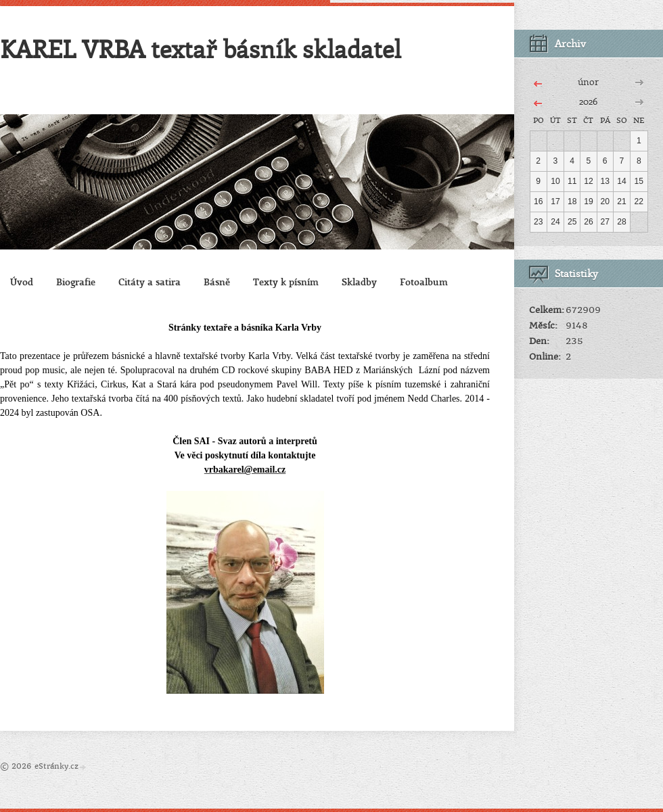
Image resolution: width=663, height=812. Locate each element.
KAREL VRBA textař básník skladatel (201, 49)
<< (538, 82)
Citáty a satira (150, 282)
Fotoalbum (424, 282)
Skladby (359, 282)
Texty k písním (286, 282)
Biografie (76, 282)
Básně (217, 282)
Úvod (22, 282)
